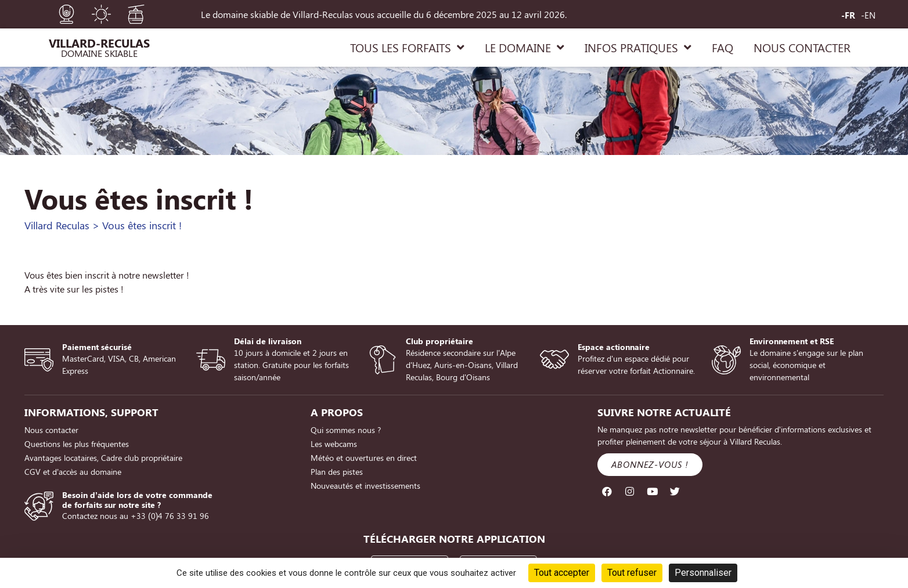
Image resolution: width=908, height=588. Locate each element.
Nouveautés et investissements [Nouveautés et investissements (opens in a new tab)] (365, 486)
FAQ (723, 47)
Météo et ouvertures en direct (364, 458)
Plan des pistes (337, 472)
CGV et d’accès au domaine (73, 472)
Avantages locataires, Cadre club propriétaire (103, 458)
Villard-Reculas (99, 43)
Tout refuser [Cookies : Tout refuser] (632, 573)
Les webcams (334, 444)
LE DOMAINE (525, 48)
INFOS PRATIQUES (638, 48)
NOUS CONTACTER (802, 47)
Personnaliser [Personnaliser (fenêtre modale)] (703, 573)
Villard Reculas (57, 225)
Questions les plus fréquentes (77, 444)
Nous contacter (51, 430)
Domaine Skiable (99, 53)
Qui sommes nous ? (346, 430)
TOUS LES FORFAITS (407, 48)
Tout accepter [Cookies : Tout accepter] (562, 573)
